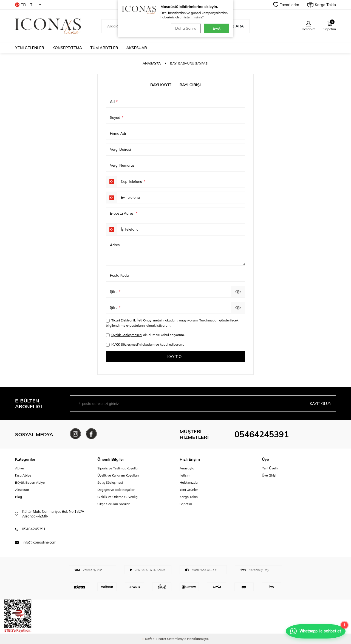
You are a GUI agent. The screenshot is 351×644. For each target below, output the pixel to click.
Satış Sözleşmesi (110, 483)
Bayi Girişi (190, 85)
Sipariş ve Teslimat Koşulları (118, 468)
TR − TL (28, 5)
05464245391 (262, 435)
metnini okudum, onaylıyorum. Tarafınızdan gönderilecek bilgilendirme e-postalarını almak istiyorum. (172, 323)
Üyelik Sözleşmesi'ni (127, 335)
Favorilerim (286, 5)
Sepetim (186, 504)
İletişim (185, 475)
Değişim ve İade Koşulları (116, 490)
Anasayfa (152, 63)
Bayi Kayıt (161, 85)
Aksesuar (137, 48)
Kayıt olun (320, 404)
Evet (217, 28)
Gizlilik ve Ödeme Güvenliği (118, 497)
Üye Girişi (269, 475)
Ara (237, 26)
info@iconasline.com (39, 542)
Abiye (19, 468)
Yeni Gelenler (30, 48)
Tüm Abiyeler (104, 48)
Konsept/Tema (67, 48)
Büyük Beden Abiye (30, 483)
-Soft (147, 639)
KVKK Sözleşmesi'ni (126, 344)
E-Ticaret (159, 639)
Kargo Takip (322, 5)
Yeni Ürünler (189, 490)
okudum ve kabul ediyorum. (145, 335)
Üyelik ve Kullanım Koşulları (118, 475)
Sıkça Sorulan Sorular (114, 504)
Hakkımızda (189, 483)
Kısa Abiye (23, 475)
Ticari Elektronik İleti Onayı (132, 320)
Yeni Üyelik (270, 468)
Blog (19, 497)
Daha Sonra (185, 28)
